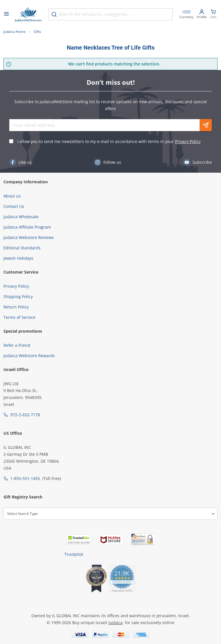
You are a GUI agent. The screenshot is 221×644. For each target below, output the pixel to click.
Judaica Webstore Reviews (29, 237)
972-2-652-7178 (25, 415)
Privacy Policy (188, 141)
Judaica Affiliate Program (27, 227)
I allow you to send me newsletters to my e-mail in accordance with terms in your (109, 141)
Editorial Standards (22, 248)
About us (12, 196)
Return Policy (16, 307)
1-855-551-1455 (25, 478)
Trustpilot (74, 554)
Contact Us (14, 206)
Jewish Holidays (18, 258)
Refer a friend (17, 345)
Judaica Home (15, 32)
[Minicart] (213, 15)
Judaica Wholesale (21, 217)
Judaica (116, 623)
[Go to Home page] (28, 14)
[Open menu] (6, 14)
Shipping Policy (18, 296)
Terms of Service (19, 317)
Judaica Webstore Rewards (29, 356)
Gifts (37, 32)
